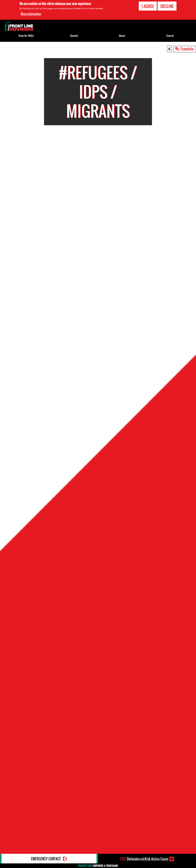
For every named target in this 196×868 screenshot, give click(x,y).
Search (170, 36)
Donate (74, 36)
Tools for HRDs (26, 36)
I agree (148, 6)
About (122, 36)
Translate (187, 49)
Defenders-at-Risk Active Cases (144, 859)
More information (31, 14)
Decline (167, 6)
